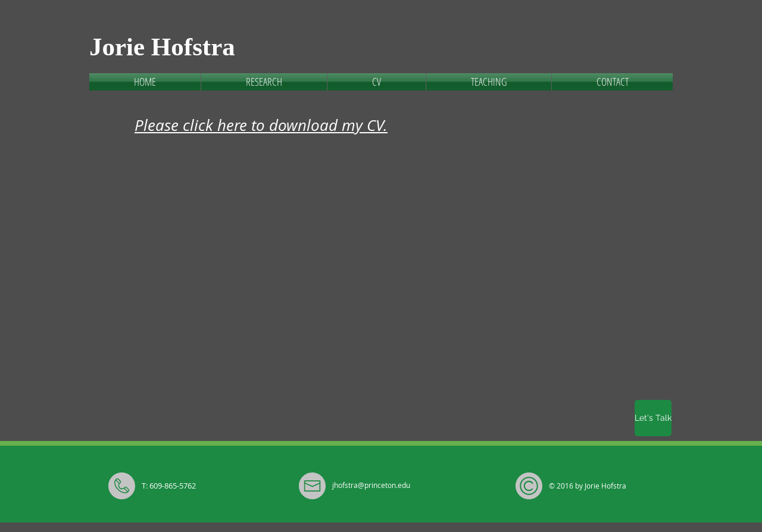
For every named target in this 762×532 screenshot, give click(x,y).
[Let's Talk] (653, 418)
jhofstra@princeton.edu (371, 485)
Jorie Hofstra (162, 47)
